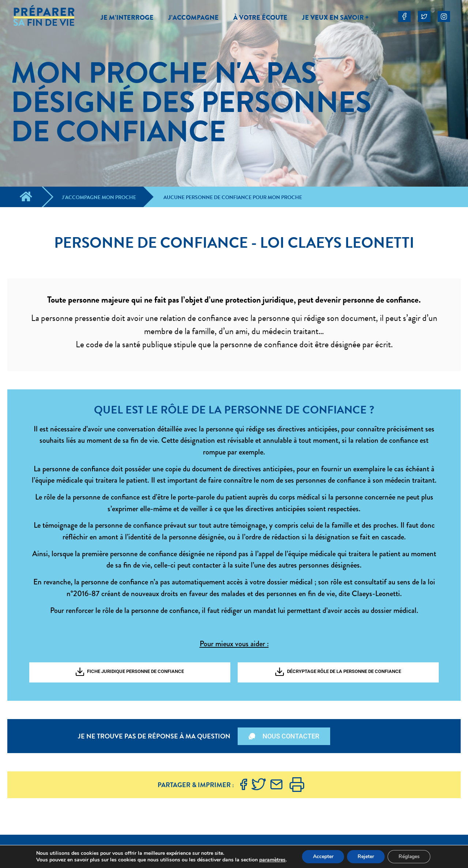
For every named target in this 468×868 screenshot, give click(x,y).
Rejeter (366, 856)
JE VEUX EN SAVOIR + (335, 18)
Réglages (410, 856)
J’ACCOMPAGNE (193, 18)
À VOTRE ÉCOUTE (260, 18)
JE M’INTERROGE (127, 18)
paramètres (271, 860)
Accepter (322, 856)
